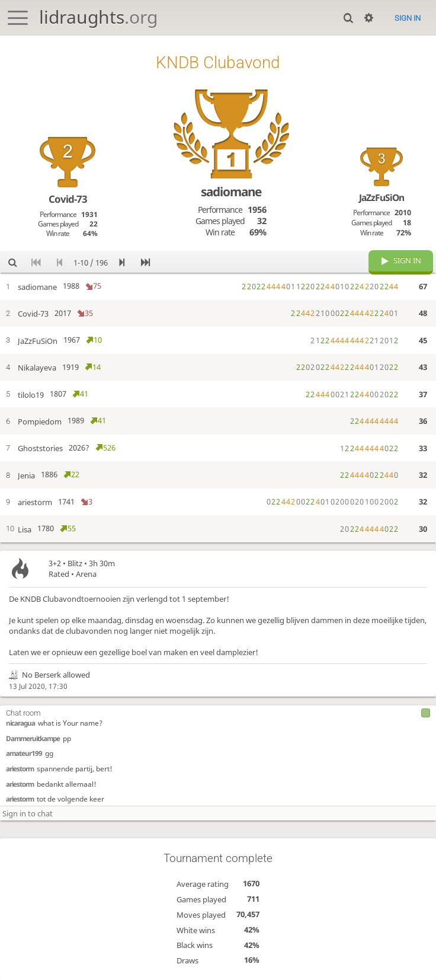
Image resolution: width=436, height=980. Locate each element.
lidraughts (98, 17)
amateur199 (24, 752)
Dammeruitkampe (33, 737)
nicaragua (20, 722)
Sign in (408, 18)
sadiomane (231, 191)
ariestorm (20, 767)
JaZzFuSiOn (381, 197)
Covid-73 (68, 199)
